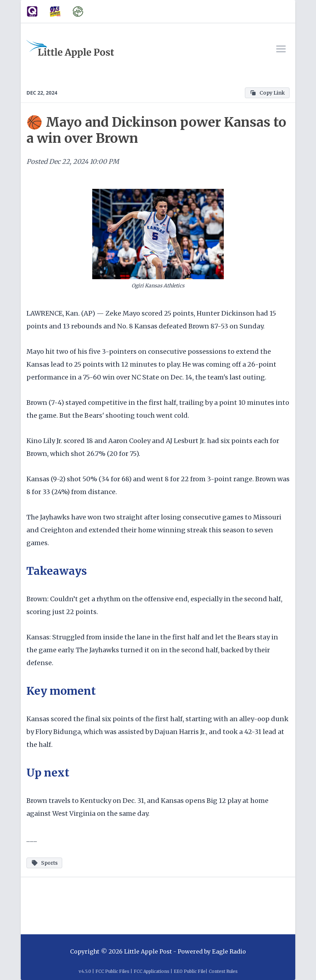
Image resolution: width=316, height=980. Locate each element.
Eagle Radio (229, 951)
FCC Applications (152, 971)
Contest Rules (223, 971)
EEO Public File (190, 971)
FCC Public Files (112, 971)
